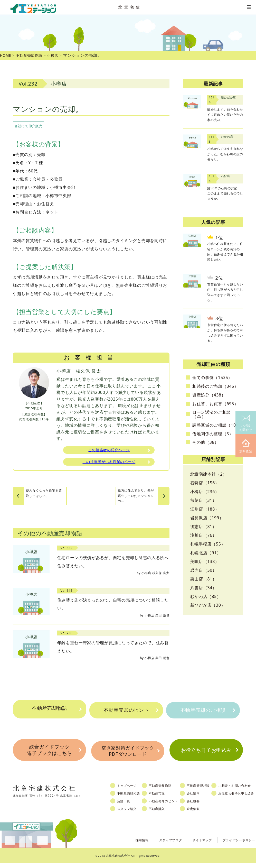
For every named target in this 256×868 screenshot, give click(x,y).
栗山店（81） (203, 579)
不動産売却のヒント (126, 710)
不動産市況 (162, 798)
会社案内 (200, 798)
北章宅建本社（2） (209, 474)
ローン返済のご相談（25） (212, 414)
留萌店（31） (203, 500)
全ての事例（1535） (212, 377)
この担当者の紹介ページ (109, 450)
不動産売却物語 (50, 710)
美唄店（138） (205, 561)
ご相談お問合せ (246, 423)
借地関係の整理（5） (213, 434)
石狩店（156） (205, 483)
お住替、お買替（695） (215, 404)
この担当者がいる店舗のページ (109, 464)
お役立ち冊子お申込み (206, 753)
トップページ (130, 791)
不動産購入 (162, 814)
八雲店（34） (203, 588)
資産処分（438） (209, 395)
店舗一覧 (126, 806)
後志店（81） (203, 527)
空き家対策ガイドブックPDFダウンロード (128, 754)
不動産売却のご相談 (203, 710)
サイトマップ (195, 845)
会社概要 (200, 806)
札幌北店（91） (206, 553)
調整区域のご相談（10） (216, 425)
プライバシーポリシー (236, 845)
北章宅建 (130, 7)
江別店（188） (205, 509)
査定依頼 (200, 814)
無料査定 (246, 446)
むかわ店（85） (206, 596)
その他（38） (206, 442)
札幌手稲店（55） (208, 544)
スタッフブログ (161, 845)
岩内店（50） (203, 570)
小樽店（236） (205, 492)
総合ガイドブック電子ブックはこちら (49, 753)
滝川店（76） (203, 535)
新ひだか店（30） (208, 605)
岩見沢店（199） (207, 518)
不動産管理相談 (206, 791)
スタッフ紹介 (130, 814)
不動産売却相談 (131, 798)
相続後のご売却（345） (215, 386)
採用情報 (129, 845)
